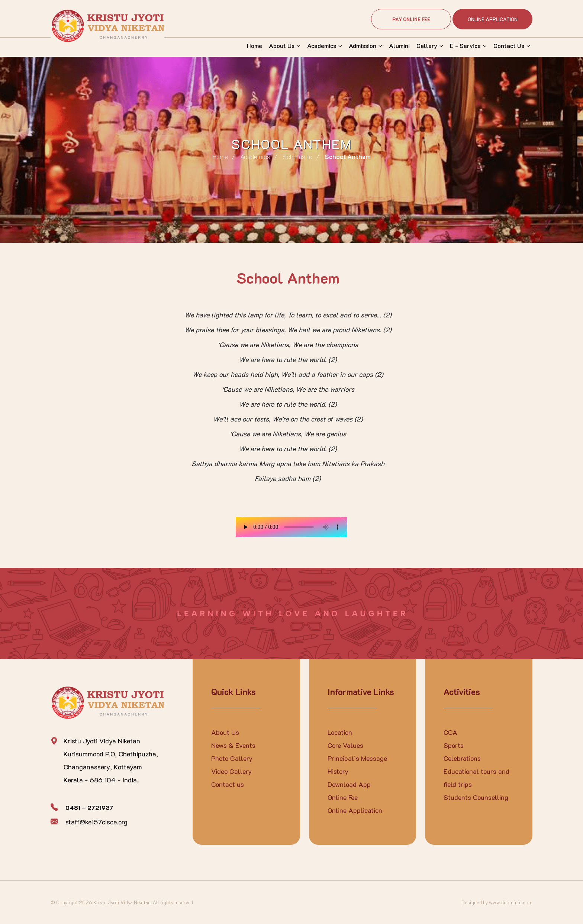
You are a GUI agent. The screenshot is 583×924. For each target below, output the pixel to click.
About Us (282, 46)
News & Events (233, 745)
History (338, 771)
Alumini (399, 46)
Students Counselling (476, 797)
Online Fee (343, 797)
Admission (363, 46)
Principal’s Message (357, 758)
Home (255, 46)
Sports (454, 745)
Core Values (345, 745)
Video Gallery (231, 771)
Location (340, 732)
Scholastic (297, 156)
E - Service (465, 46)
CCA (450, 732)
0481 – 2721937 (89, 807)
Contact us (228, 784)
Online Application (493, 19)
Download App (349, 784)
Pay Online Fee (411, 19)
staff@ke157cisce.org (96, 822)
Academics (322, 46)
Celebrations (462, 758)
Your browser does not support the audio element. (291, 527)
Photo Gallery (232, 758)
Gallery (427, 46)
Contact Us (509, 46)
